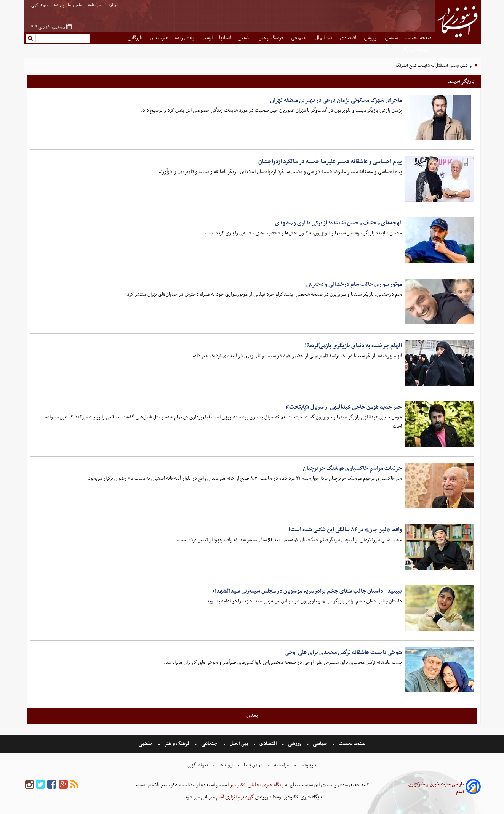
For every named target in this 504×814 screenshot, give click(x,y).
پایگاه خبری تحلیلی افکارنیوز (256, 785)
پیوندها (58, 5)
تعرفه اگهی (40, 5)
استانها (225, 38)
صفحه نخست (418, 38)
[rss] (74, 785)
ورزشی (371, 38)
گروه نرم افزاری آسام (234, 797)
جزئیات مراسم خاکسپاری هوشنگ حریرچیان (352, 468)
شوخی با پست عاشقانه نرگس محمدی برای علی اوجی (343, 652)
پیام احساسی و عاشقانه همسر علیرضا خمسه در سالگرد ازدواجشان (330, 162)
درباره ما (112, 5)
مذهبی (245, 38)
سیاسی (392, 38)
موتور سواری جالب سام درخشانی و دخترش (354, 284)
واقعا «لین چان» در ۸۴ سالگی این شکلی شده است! (345, 530)
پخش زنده (185, 38)
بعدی (252, 715)
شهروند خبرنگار (417, 49)
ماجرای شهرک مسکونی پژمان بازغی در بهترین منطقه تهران (336, 100)
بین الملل (324, 38)
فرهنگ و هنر (272, 38)
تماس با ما (76, 5)
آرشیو (207, 38)
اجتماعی (300, 38)
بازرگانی (136, 38)
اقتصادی (349, 38)
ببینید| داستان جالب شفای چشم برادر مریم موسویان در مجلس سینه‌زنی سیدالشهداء (307, 591)
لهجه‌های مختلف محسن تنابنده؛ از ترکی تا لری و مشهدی (338, 223)
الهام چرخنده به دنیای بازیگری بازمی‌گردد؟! (353, 346)
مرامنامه (95, 5)
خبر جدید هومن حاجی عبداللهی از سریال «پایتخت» (344, 407)
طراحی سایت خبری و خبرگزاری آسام (436, 788)
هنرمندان (159, 38)
